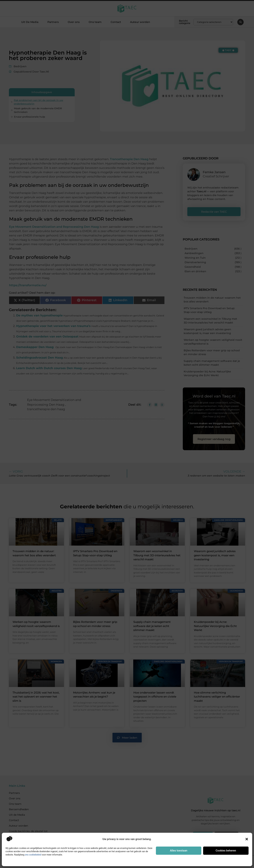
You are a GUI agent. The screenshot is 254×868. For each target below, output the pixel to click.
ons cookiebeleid (33, 855)
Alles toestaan (179, 851)
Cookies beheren (226, 851)
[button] (247, 839)
